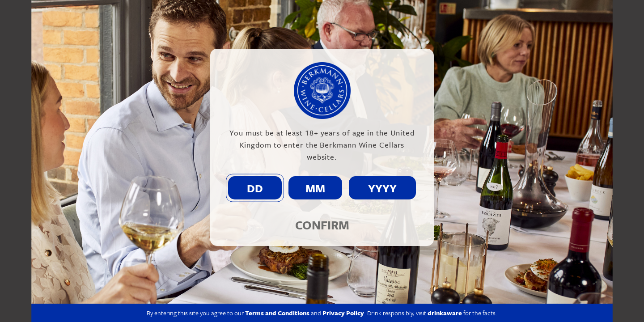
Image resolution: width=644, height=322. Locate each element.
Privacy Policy (343, 313)
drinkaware (445, 313)
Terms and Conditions (277, 313)
